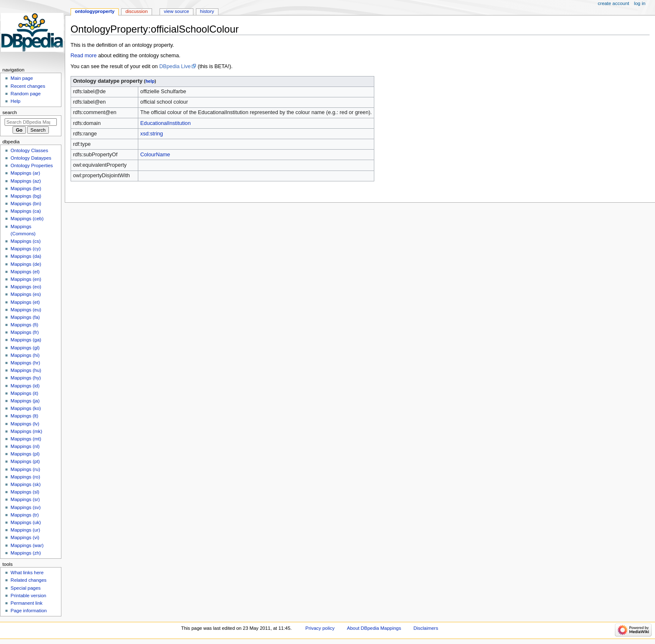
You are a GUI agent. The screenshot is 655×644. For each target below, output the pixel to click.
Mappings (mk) (26, 431)
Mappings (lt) (24, 416)
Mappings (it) (24, 393)
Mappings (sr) (25, 499)
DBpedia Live (175, 66)
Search (10, 112)
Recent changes (28, 86)
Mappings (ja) (25, 401)
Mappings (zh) (26, 553)
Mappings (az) (26, 181)
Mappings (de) (26, 264)
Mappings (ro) (25, 477)
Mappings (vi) (25, 537)
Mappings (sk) (25, 484)
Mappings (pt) (25, 461)
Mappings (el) (25, 272)
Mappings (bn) (26, 204)
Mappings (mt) (26, 439)
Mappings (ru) (25, 469)
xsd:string (152, 134)
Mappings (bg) (26, 196)
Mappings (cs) (25, 241)
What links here (27, 573)
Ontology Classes (29, 150)
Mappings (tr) (24, 515)
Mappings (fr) (24, 332)
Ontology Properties (32, 165)
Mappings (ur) (25, 530)
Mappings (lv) (25, 424)
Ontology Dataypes (31, 158)
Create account (613, 3)
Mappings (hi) (25, 355)
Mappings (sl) (25, 492)
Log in (640, 3)
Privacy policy (320, 628)
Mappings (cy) (25, 249)
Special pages (25, 588)
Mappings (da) (26, 256)
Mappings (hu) (26, 370)
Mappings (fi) (24, 325)
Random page (25, 94)
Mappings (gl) (25, 348)
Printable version (28, 596)
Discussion (136, 11)
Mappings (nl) (25, 446)
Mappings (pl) (25, 454)
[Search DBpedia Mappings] (31, 122)
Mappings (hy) (26, 378)
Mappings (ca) (26, 211)
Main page (22, 78)
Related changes (28, 580)
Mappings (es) (26, 294)
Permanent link (26, 603)
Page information (29, 611)
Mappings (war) (27, 545)
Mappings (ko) (26, 408)
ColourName (155, 155)
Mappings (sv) (25, 507)
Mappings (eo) (26, 287)
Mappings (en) (26, 279)
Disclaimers (426, 628)
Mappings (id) (25, 386)
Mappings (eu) (26, 310)
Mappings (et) (25, 302)
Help (15, 101)
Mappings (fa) (25, 317)
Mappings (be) (26, 188)
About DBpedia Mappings (374, 628)
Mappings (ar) (25, 173)
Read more (84, 56)
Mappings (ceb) (27, 219)
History (207, 11)
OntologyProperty (95, 11)
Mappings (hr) (25, 363)
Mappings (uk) (26, 522)
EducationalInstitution (166, 123)
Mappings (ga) (26, 340)
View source (176, 11)
